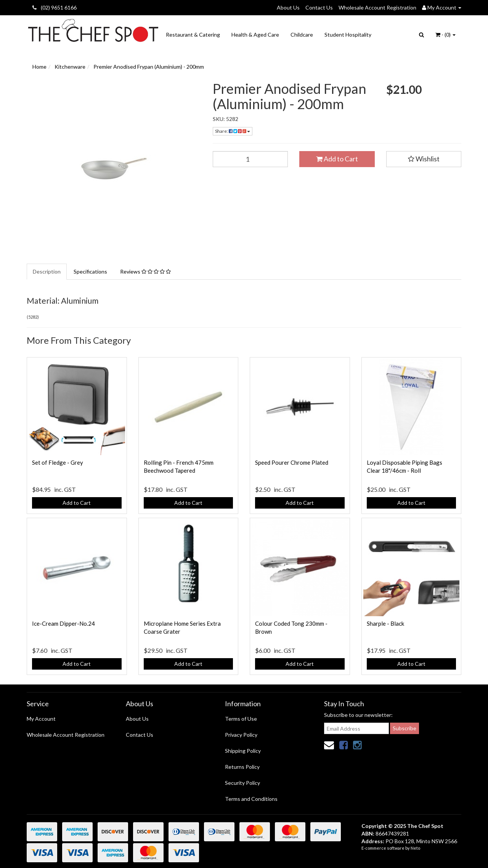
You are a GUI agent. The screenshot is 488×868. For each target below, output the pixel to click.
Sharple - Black (385, 623)
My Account (41, 719)
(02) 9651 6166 (55, 7)
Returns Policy (242, 767)
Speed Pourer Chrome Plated (292, 462)
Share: (233, 131)
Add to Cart (337, 159)
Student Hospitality (348, 35)
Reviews (145, 271)
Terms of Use (241, 719)
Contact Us (319, 7)
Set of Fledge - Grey (58, 462)
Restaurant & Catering (193, 35)
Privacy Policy (241, 735)
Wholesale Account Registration (377, 7)
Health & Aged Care (255, 35)
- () (445, 35)
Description (47, 271)
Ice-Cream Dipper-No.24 (63, 623)
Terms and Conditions (251, 799)
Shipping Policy (243, 751)
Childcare (302, 35)
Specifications (90, 271)
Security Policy (242, 783)
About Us (288, 7)
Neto (415, 848)
